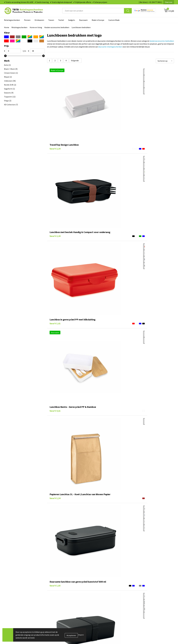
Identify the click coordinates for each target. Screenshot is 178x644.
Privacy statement (142, 640)
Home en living (36, 27)
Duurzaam (83, 20)
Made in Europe (98, 20)
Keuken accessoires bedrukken (57, 27)
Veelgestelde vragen (58, 625)
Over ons (169, 2)
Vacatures (138, 629)
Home (7, 27)
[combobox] (93, 11)
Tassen (51, 20)
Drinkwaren (39, 20)
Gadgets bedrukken (100, 636)
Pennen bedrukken (100, 625)
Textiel (61, 20)
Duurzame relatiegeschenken (104, 632)
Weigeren (81, 635)
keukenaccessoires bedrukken (162, 41)
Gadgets (72, 20)
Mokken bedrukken (100, 640)
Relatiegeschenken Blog (144, 632)
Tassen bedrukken (99, 629)
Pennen (27, 20)
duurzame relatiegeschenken (110, 47)
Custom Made (114, 20)
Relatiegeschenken (12, 20)
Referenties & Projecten (144, 636)
